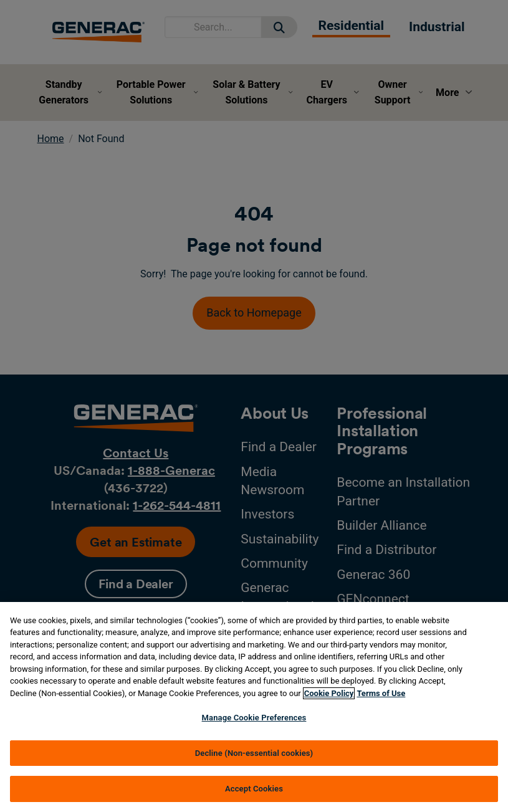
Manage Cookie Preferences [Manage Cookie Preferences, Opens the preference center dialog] (254, 718)
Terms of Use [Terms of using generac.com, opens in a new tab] (381, 693)
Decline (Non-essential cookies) (254, 753)
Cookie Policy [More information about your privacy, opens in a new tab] (329, 693)
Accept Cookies (254, 789)
